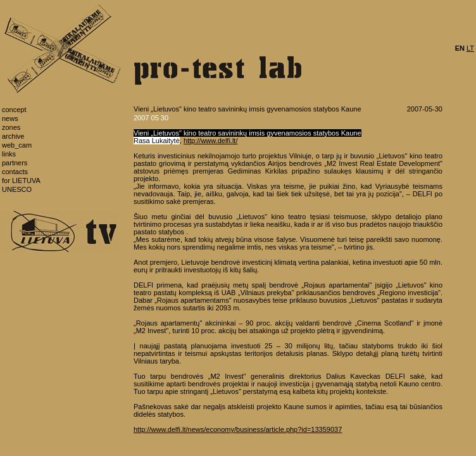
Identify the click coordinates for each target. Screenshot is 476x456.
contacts (15, 172)
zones (11, 127)
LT (470, 48)
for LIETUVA (21, 180)
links (9, 154)
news (10, 118)
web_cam (17, 145)
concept (14, 110)
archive (13, 136)
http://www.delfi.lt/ (211, 141)
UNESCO (17, 189)
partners (15, 163)
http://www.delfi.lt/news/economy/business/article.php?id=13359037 (238, 429)
